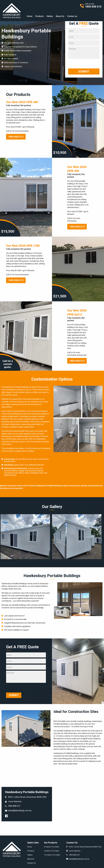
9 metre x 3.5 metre (51, 851)
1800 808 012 (16, 137)
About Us (60, 16)
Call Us (9, 131)
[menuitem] (30, 16)
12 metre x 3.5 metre (52, 855)
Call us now (92, 5)
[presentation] (84, 64)
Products (39, 16)
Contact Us (31, 863)
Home (30, 16)
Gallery (50, 16)
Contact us (72, 16)
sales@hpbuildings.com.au (20, 810)
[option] (26, 537)
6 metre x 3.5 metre (51, 847)
